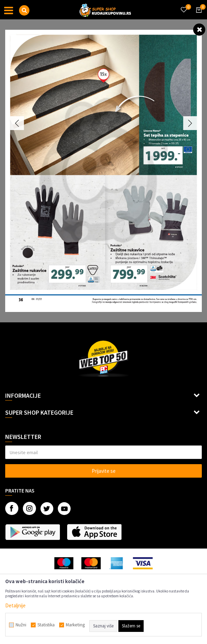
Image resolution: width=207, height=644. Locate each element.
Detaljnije (15, 605)
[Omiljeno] (183, 6)
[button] (24, 10)
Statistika (46, 625)
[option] (103, 171)
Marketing (75, 625)
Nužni (21, 625)
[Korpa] (198, 16)
